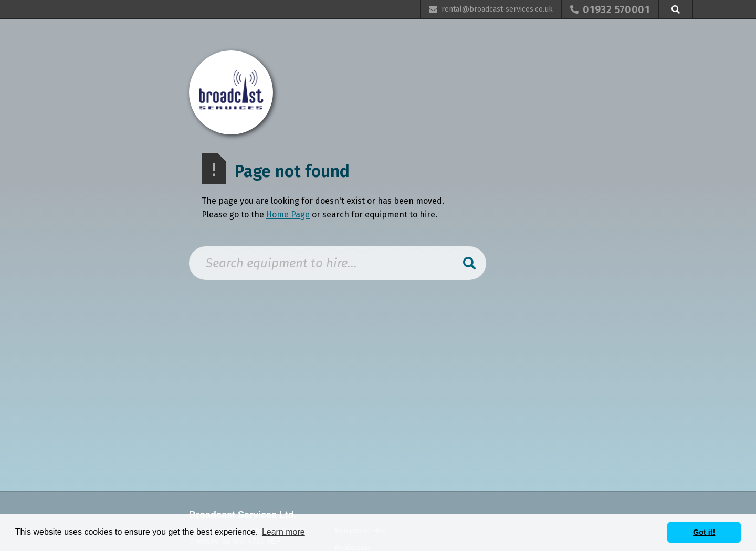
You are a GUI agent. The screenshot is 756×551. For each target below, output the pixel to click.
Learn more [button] (283, 532)
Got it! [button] (704, 532)
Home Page (288, 215)
